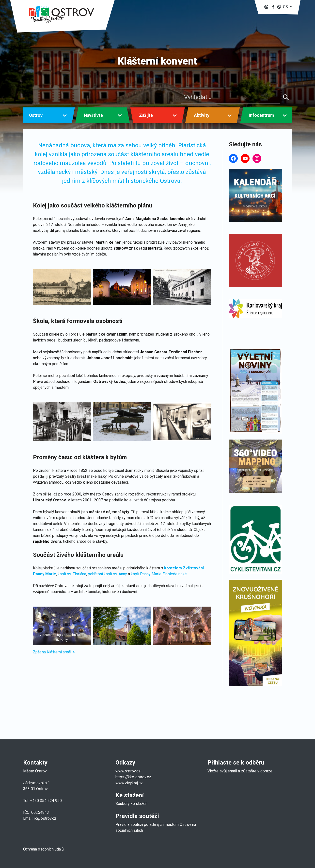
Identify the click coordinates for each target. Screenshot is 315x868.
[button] (284, 7)
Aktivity (202, 115)
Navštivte (93, 115)
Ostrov (36, 115)
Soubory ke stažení (132, 804)
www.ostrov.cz (128, 771)
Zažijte (146, 115)
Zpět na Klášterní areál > (54, 652)
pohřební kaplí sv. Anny (107, 574)
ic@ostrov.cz (45, 818)
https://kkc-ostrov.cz (133, 777)
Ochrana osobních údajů (43, 849)
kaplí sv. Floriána (72, 574)
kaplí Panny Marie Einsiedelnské (159, 574)
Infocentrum (261, 115)
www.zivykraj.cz (130, 783)
